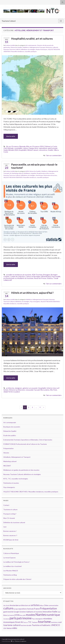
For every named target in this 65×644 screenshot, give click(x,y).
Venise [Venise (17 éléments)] (9, 628)
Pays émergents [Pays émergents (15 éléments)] (37, 619)
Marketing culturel (17, 173)
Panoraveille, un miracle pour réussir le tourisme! (34, 166)
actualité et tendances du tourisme (19, 275)
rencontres (43, 150)
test (5, 527)
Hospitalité (23, 150)
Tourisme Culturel (9, 21)
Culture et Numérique (11, 553)
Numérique (39, 175)
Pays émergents (35, 302)
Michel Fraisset (33, 150)
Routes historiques (42, 49)
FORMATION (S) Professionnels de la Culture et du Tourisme (25, 444)
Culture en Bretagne (33, 276)
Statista (50, 278)
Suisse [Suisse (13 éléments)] (26, 622)
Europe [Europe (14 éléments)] (16, 609)
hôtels (6, 390)
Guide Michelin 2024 (11, 150)
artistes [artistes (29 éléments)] (35, 605)
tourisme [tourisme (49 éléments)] (44, 622)
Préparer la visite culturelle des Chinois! (17, 579)
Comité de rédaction (17, 276)
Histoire (6, 453)
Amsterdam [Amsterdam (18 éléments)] (14, 605)
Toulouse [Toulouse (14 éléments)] (35, 622)
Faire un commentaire (54, 155)
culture (26, 148)
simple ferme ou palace (12, 392)
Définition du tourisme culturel (14, 522)
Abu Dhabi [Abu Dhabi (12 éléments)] (6, 605)
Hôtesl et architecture (17, 390)
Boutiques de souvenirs (12, 427)
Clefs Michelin (9, 148)
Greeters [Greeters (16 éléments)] (23, 612)
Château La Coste (51, 146)
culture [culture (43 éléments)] (8, 608)
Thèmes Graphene (20, 641)
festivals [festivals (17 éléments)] (30, 609)
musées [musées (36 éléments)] (30, 615)
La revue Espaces (10, 558)
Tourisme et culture (10, 509)
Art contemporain (31, 45)
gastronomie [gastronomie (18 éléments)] (8, 612)
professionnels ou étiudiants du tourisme (18, 278)
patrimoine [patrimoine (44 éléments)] (24, 618)
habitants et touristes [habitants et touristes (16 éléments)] (34, 612)
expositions (43, 148)
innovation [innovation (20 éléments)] (47, 612)
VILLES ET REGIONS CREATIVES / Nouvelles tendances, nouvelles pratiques (26, 177)
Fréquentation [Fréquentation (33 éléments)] (48, 608)
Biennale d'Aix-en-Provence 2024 (31, 146)
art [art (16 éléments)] (30, 605)
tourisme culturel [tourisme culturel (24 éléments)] (12, 625)
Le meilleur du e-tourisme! (13, 566)
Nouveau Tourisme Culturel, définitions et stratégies (19, 49)
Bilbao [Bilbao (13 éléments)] (42, 605)
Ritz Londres (45, 390)
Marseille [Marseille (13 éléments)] (23, 615)
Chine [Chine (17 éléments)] (46, 605)
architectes (10, 388)
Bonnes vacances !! (10, 535)
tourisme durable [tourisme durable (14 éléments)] (26, 625)
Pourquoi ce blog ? (10, 514)
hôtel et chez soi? (53, 388)
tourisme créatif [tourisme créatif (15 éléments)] (56, 622)
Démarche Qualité (16, 47)
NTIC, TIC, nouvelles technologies (16, 479)
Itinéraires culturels (52, 47)
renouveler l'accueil (33, 390)
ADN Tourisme (37, 275)
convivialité (18, 148)
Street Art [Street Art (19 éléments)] (19, 622)
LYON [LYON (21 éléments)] (17, 615)
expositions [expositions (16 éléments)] (22, 609)
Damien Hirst (34, 148)
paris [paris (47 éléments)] (13, 618)
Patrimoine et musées (50, 175)
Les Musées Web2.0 (11, 571)
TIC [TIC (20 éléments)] (30, 622)
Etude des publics (10, 435)
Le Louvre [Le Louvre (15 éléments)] (11, 615)
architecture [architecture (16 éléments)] (24, 605)
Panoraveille (56, 276)
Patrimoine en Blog (10, 575)
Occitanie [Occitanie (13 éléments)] (6, 619)
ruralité (50, 150)
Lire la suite (11, 136)
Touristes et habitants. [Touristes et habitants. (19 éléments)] (41, 625)
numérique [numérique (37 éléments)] (53, 615)
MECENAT (7, 466)
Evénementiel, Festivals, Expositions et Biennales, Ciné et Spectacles (28, 440)
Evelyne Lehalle (10, 45)
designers (19, 388)
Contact (6, 505)
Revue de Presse (40, 278)
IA (11, 173)
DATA (27, 171)
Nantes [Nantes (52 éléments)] (41, 614)
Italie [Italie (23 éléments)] (55, 612)
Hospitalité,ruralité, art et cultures (32, 39)
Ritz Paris (54, 390)
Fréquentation (8, 448)
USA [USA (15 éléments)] (5, 628)
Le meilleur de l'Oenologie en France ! (17, 562)
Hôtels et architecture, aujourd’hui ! (32, 293)
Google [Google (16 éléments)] (16, 612)
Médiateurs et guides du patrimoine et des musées (39, 173)
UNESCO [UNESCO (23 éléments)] (55, 625)
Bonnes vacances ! (10, 531)
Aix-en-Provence (12, 146)
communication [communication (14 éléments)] (53, 605)
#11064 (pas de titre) (11, 540)
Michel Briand (46, 276)
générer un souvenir (30, 388)
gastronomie (53, 148)
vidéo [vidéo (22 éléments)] (15, 628)
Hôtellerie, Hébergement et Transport (34, 47)
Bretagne (47, 275)
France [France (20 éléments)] (37, 609)
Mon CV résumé (9, 518)
